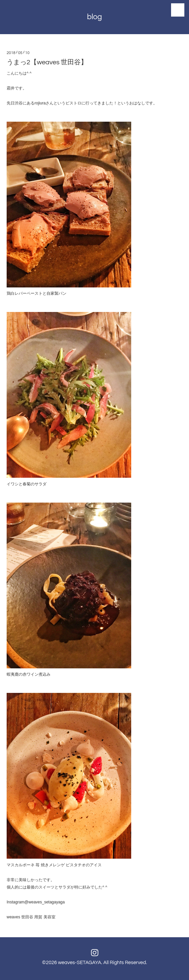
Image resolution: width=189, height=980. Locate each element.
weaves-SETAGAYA (79, 963)
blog (94, 17)
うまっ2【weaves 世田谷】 (47, 62)
